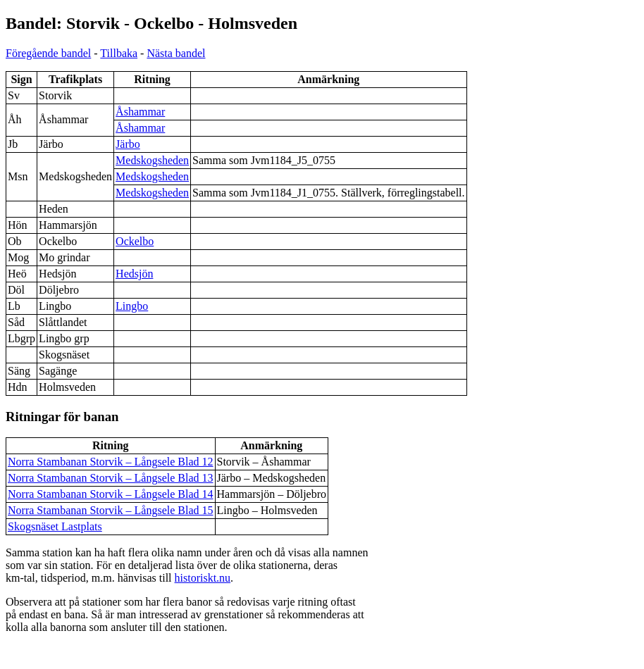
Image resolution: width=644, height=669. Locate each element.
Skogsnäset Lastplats (55, 526)
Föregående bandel (48, 53)
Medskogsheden (152, 160)
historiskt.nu (203, 578)
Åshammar (140, 112)
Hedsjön (134, 274)
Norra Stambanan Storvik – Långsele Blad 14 (111, 494)
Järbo (128, 144)
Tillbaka (119, 53)
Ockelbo (135, 241)
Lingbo (132, 306)
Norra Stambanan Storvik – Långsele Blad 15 (111, 510)
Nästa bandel (176, 53)
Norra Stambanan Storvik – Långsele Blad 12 (111, 462)
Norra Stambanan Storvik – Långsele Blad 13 (111, 478)
